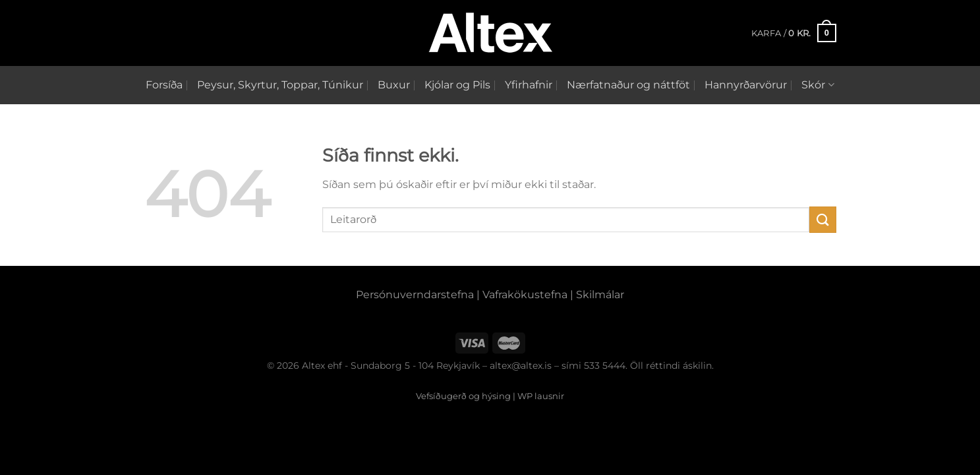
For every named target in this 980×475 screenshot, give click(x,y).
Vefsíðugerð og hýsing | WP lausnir (490, 396)
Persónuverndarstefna (415, 295)
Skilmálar (600, 295)
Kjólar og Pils (457, 85)
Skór (818, 85)
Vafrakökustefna (525, 295)
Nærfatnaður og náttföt (628, 85)
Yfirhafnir (529, 85)
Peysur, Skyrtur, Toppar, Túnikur (280, 85)
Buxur (394, 85)
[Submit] (822, 219)
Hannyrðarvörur (746, 85)
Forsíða (164, 85)
